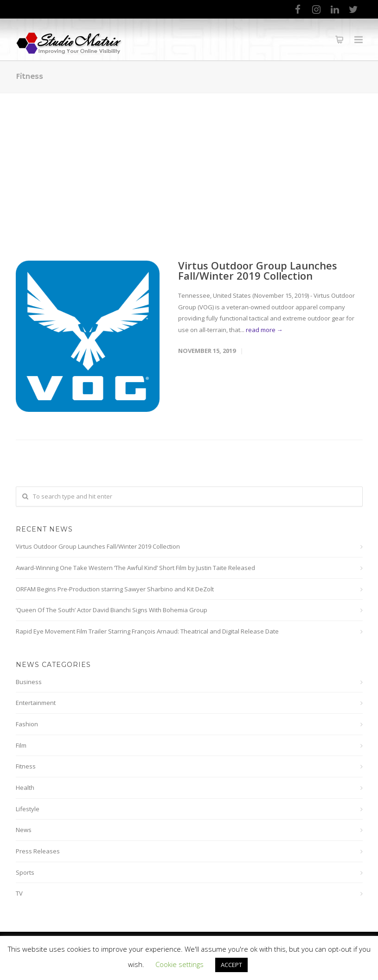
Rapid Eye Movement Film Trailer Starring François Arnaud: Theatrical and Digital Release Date (147, 631)
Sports (25, 872)
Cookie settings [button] (179, 964)
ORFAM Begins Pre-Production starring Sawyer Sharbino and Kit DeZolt (115, 589)
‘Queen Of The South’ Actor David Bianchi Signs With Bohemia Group (112, 610)
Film (21, 745)
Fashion (27, 724)
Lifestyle (28, 809)
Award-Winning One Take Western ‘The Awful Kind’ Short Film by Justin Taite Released (135, 568)
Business (29, 682)
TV (19, 893)
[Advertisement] (189, 163)
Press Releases (38, 851)
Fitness (26, 766)
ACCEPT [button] (231, 965)
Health (25, 788)
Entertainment (36, 703)
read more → (264, 330)
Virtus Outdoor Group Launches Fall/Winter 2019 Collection (258, 270)
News (24, 830)
